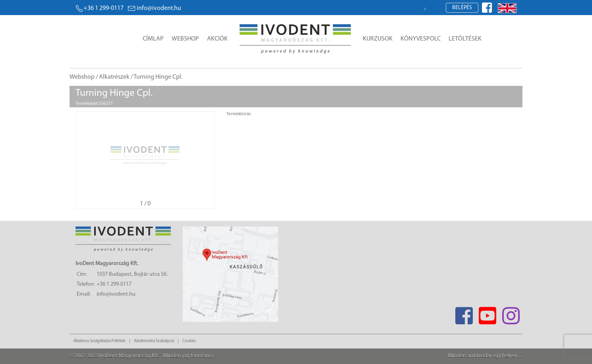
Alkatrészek (114, 77)
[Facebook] (464, 313)
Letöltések (465, 39)
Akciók (217, 39)
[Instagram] (511, 313)
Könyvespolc (421, 39)
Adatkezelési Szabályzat (154, 341)
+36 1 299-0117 (100, 8)
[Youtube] (487, 313)
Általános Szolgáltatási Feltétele (100, 341)
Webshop (185, 39)
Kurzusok (378, 39)
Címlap (153, 39)
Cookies (189, 341)
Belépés (462, 8)
